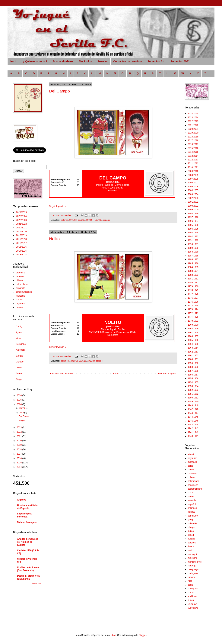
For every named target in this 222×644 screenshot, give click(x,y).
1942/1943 (193, 428)
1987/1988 (193, 256)
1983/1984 (193, 271)
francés (191, 512)
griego (191, 520)
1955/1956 (193, 378)
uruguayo (192, 604)
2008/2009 (193, 175)
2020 (20, 441)
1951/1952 (193, 394)
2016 (20, 458)
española (21, 288)
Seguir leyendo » (58, 206)
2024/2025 (21, 212)
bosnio (191, 470)
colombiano (193, 481)
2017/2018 (21, 239)
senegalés (193, 589)
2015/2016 (21, 247)
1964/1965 (193, 344)
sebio (190, 585)
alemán (191, 454)
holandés (192, 523)
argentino (192, 458)
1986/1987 (193, 259)
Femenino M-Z (180, 61)
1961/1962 (193, 356)
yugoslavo (193, 608)
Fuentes (103, 61)
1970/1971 (193, 321)
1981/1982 (193, 279)
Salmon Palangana (27, 522)
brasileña (21, 277)
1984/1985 (193, 267)
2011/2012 (193, 163)
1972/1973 (193, 313)
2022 (20, 432)
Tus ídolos (86, 61)
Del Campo (59, 91)
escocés (192, 500)
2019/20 (91, 361)
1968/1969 (193, 329)
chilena (20, 280)
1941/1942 (193, 432)
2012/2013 (193, 160)
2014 (20, 467)
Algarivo (22, 500)
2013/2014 (21, 255)
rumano (192, 577)
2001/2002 (193, 202)
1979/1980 (193, 286)
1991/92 (73, 220)
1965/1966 (193, 340)
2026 (20, 395)
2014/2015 (21, 251)
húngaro (192, 527)
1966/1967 (193, 336)
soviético (192, 596)
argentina (21, 273)
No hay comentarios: (62, 215)
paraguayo (193, 569)
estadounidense (24, 292)
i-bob (114, 635)
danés (191, 497)
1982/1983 (193, 275)
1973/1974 (193, 309)
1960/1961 (193, 359)
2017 (20, 454)
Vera (18, 338)
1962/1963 (193, 352)
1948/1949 (193, 405)
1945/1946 (193, 421)
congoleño (193, 485)
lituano (191, 546)
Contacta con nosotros (128, 61)
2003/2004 (193, 194)
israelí (191, 535)
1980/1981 (193, 283)
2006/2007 (193, 183)
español (107, 220)
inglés (191, 531)
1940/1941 (193, 436)
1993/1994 (193, 233)
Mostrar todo (36, 583)
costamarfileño (195, 489)
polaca (19, 307)
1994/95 (98, 220)
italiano (191, 539)
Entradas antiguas (167, 374)
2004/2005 (193, 190)
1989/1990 (193, 248)
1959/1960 (193, 363)
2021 (20, 436)
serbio (191, 593)
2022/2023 (21, 220)
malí (190, 550)
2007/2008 (193, 179)
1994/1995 (193, 229)
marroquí (192, 554)
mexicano (193, 558)
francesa (20, 296)
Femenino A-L (156, 61)
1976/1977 (193, 298)
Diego (19, 379)
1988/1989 (193, 252)
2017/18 (74, 361)
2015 (20, 463)
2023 (20, 427)
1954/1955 (193, 382)
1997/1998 (193, 217)
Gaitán (19, 356)
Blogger (142, 635)
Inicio (14, 61)
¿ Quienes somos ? (35, 61)
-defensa (64, 220)
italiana (20, 300)
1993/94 (90, 220)
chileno (191, 477)
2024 (20, 404)
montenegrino (195, 562)
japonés (192, 543)
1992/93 (81, 220)
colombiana (22, 284)
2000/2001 (193, 206)
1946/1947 (193, 413)
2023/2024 (21, 216)
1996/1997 (193, 221)
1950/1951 (193, 398)
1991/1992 (193, 240)
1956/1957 (193, 375)
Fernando (21, 344)
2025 (20, 400)
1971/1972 (193, 317)
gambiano (193, 516)
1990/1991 (193, 244)
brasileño (192, 474)
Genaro (20, 362)
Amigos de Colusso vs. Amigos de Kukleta (28, 542)
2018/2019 (21, 235)
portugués (193, 573)
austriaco (192, 462)
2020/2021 (21, 228)
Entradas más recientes (62, 374)
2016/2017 (21, 243)
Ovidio (19, 368)
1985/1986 (193, 263)
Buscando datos (63, 61)
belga (190, 466)
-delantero (65, 361)
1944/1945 (193, 417)
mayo (22, 408)
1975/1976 (193, 302)
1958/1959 (193, 367)
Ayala (19, 332)
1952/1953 (193, 390)
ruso (190, 581)
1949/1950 (193, 402)
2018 (20, 449)
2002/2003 (193, 198)
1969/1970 (193, 325)
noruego (192, 566)
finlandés (192, 508)
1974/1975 (193, 306)
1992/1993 (193, 237)
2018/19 (83, 361)
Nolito (54, 239)
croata (191, 493)
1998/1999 (193, 214)
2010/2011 (193, 167)
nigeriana (21, 304)
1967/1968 (193, 333)
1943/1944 (193, 425)
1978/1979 (193, 290)
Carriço (20, 327)
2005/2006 (193, 187)
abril (22, 413)
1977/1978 (193, 294)
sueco (191, 600)
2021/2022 (21, 224)
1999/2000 (193, 210)
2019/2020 (21, 232)
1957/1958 (193, 371)
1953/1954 (193, 386)
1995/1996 (193, 225)
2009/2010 (193, 171)
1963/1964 (193, 348)
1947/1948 (193, 409)
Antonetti (20, 350)
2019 (20, 445)
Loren (19, 373)
